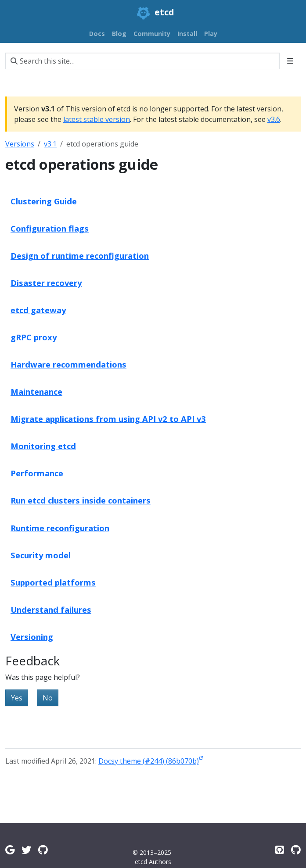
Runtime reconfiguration (60, 528)
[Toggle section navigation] (290, 61)
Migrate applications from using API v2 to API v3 (108, 419)
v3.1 (50, 144)
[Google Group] (10, 850)
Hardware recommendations (68, 364)
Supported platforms (53, 582)
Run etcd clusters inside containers (81, 500)
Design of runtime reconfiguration (80, 255)
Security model (41, 555)
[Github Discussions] (43, 850)
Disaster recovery (46, 283)
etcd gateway (38, 310)
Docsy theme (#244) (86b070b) (149, 761)
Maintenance (36, 391)
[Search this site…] (142, 61)
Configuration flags (50, 228)
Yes (17, 698)
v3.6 (274, 119)
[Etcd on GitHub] (280, 850)
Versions (20, 144)
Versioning (32, 637)
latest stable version (97, 119)
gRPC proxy (34, 337)
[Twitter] (26, 850)
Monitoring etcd (43, 446)
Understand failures (51, 609)
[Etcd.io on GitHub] (296, 850)
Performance (37, 473)
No (48, 698)
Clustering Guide (44, 201)
